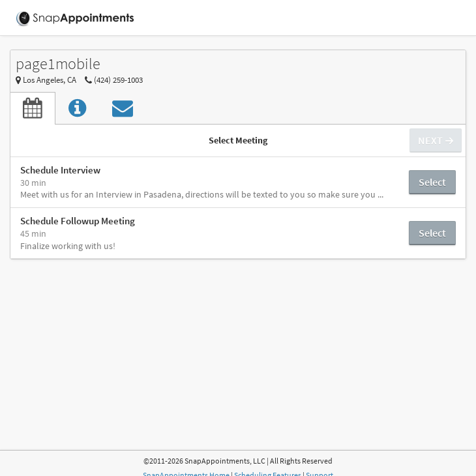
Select (432, 182)
